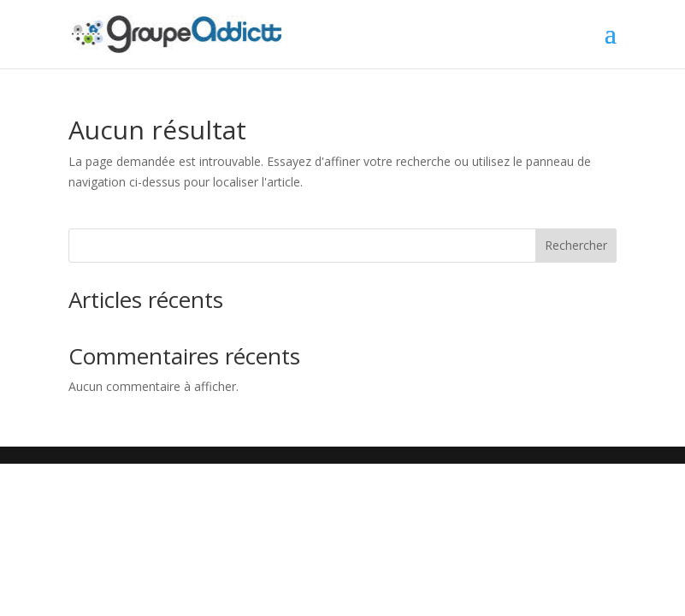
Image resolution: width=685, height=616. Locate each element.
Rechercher (576, 245)
